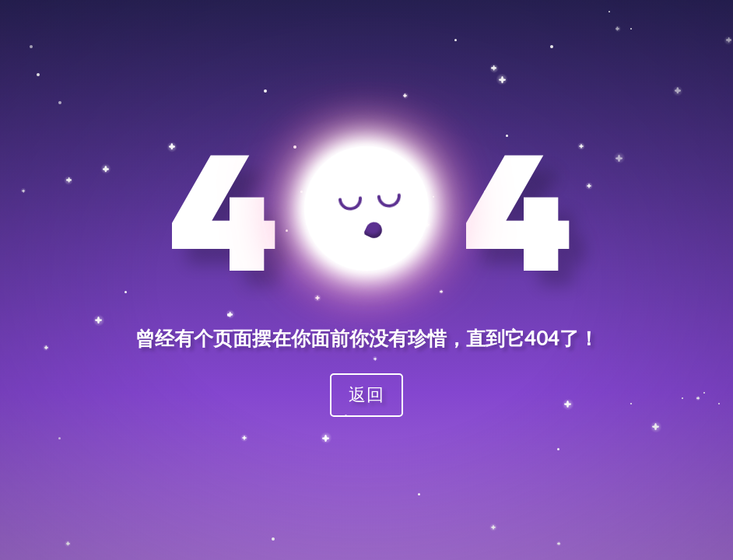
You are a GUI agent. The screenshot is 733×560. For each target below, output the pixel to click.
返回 (366, 394)
